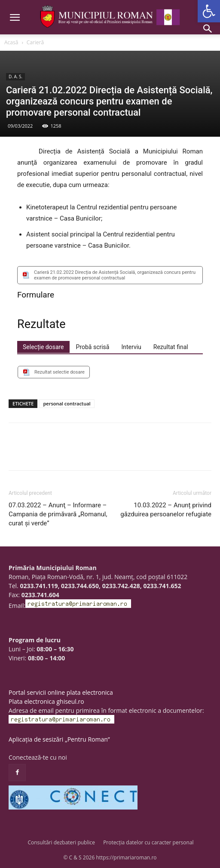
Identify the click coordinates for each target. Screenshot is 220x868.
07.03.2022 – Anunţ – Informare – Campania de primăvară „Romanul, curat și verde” (58, 514)
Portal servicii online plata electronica (61, 692)
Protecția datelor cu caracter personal (148, 842)
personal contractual (67, 403)
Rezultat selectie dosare (60, 372)
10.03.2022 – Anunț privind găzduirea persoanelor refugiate (166, 510)
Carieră (35, 42)
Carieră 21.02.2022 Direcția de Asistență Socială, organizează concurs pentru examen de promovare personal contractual (115, 275)
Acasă (11, 42)
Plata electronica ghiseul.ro (46, 701)
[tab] (43, 347)
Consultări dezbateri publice (61, 842)
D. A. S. (15, 77)
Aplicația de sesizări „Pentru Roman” (59, 739)
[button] (209, 11)
